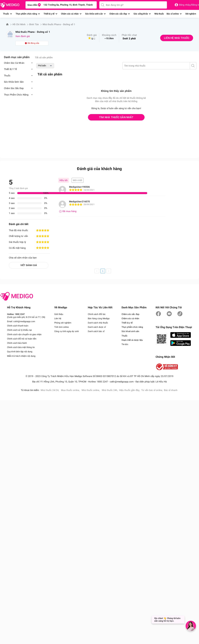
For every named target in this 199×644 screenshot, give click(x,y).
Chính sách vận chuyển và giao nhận (24, 334)
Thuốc (6, 14)
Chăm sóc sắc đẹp (118, 14)
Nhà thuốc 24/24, (50, 390)
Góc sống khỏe (141, 14)
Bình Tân (34, 24)
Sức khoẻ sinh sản (130, 331)
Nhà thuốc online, (91, 390)
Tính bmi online (62, 327)
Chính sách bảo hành (17, 343)
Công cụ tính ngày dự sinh (67, 331)
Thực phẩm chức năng (26, 14)
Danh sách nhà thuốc (98, 323)
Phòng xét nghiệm (63, 323)
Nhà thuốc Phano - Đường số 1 (59, 24)
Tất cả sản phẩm (44, 57)
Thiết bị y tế (49, 14)
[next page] (109, 271)
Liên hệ (58, 318)
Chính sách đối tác (97, 314)
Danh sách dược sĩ (97, 327)
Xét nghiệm (191, 14)
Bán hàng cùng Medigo (99, 318)
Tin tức (125, 344)
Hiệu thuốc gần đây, (130, 390)
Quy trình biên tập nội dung (20, 352)
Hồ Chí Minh (19, 24)
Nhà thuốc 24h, (110, 390)
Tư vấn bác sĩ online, (152, 390)
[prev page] (97, 271)
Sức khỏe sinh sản (94, 14)
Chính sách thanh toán (18, 326)
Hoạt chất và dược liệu (132, 340)
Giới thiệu (59, 314)
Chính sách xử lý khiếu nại (19, 330)
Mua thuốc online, (71, 390)
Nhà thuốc (159, 14)
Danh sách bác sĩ (96, 331)
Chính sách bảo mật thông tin (21, 347)
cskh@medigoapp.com (24, 321)
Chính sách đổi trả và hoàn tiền (22, 339)
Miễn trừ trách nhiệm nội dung (21, 356)
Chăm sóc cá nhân (70, 14)
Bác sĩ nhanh (171, 390)
